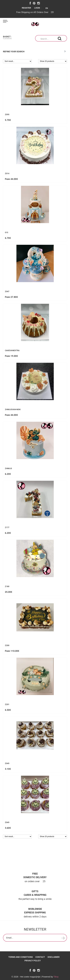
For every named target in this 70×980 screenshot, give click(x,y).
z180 (7, 586)
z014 (7, 174)
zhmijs (8, 468)
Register (26, 8)
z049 (7, 763)
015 (6, 233)
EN (48, 8)
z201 (7, 704)
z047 (7, 292)
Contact (40, 957)
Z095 (7, 115)
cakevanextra (12, 351)
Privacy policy (33, 961)
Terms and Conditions (21, 957)
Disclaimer (54, 957)
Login (37, 8)
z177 (7, 527)
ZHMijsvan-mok (13, 410)
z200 (7, 645)
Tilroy (56, 977)
